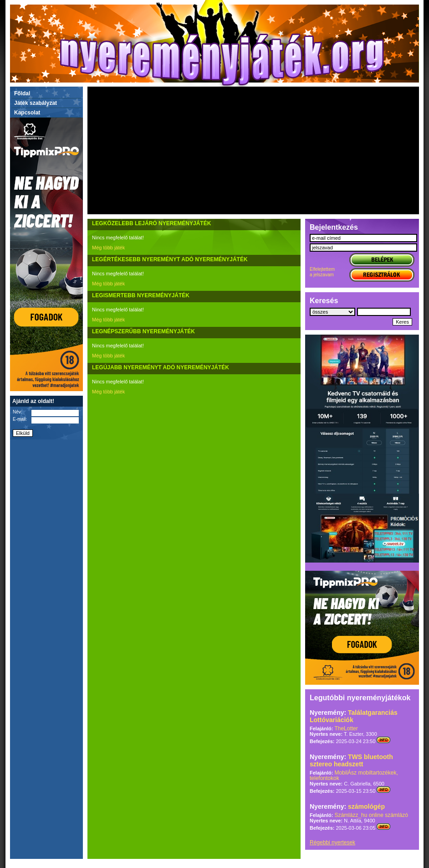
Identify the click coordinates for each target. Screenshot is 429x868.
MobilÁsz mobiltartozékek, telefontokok (354, 775)
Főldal (22, 93)
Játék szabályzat (36, 103)
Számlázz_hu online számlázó (371, 815)
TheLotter (346, 728)
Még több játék (108, 248)
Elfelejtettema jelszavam (322, 272)
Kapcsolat (27, 113)
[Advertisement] (253, 150)
